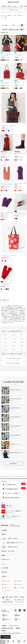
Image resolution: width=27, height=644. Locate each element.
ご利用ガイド (4, 576)
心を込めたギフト (19, 584)
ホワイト (5, 335)
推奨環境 (18, 628)
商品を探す (6, 637)
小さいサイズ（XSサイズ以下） (13, 363)
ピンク (5, 346)
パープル (13, 342)
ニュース (3, 564)
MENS (9, 6)
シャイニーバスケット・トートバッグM (6, 55)
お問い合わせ (4, 572)
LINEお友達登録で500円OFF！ (14, 488)
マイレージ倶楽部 (19, 588)
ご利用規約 (4, 626)
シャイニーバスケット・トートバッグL (20, 55)
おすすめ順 (5, 25)
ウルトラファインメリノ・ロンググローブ (6, 284)
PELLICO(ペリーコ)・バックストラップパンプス (20, 213)
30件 (13, 25)
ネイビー (22, 346)
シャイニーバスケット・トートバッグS (6, 83)
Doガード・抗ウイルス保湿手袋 (20, 184)
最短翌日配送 (18, 581)
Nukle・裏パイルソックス (20, 154)
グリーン (22, 339)
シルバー (5, 349)
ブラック (13, 335)
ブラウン (5, 339)
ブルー (5, 342)
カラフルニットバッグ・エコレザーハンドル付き (6, 184)
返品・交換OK (6, 581)
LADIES (4, 6)
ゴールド (13, 349)
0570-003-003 (20, 602)
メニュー (3, 642)
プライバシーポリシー (14, 626)
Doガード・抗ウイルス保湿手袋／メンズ (7, 213)
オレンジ (13, 346)
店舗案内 (3, 555)
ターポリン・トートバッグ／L (8, 255)
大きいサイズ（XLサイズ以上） (13, 358)
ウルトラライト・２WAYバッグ (9, 125)
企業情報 (3, 631)
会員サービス (6, 588)
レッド (23, 30)
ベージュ (13, 339)
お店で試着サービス (7, 591)
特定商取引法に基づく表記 (7, 628)
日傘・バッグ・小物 (14, 30)
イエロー (22, 342)
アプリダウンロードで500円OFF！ (11, 493)
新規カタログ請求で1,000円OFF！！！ (12, 498)
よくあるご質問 (5, 568)
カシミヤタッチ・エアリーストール (6, 154)
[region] (13, 6)
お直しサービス (6, 584)
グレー (22, 335)
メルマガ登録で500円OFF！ (14, 484)
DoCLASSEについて (6, 559)
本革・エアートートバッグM (20, 83)
